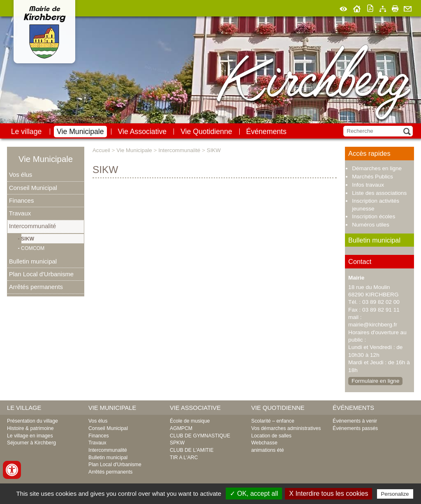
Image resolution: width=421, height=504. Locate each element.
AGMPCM (181, 428)
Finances (22, 200)
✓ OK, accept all (254, 494)
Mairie (356, 278)
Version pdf (370, 7)
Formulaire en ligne (375, 381)
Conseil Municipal (33, 188)
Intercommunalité (33, 226)
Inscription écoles (374, 216)
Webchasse (264, 443)
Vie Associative (142, 132)
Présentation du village (32, 421)
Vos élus (21, 175)
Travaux (20, 213)
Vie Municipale (80, 132)
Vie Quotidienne (206, 132)
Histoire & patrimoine (30, 428)
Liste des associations (379, 193)
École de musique (190, 421)
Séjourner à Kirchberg (31, 443)
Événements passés (355, 428)
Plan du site (383, 7)
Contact (408, 7)
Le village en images (30, 436)
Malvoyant (344, 7)
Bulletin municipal (33, 261)
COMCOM (33, 248)
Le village (27, 132)
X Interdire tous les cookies (328, 494)
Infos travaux (368, 185)
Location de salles (271, 436)
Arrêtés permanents (36, 287)
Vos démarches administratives (286, 428)
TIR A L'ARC (184, 458)
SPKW (177, 443)
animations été (268, 450)
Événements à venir (355, 421)
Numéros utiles (371, 225)
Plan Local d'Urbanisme (41, 274)
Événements (266, 132)
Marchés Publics (372, 177)
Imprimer (395, 7)
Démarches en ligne (377, 168)
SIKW (28, 239)
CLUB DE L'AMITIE (192, 450)
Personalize (395, 494)
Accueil (357, 7)
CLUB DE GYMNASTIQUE (200, 436)
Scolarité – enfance (273, 421)
